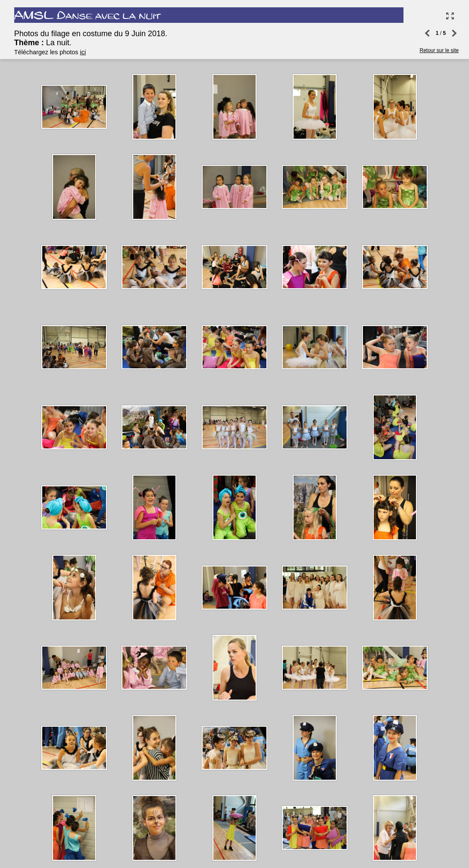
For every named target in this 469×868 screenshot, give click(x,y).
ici (86, 53)
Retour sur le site (437, 34)
